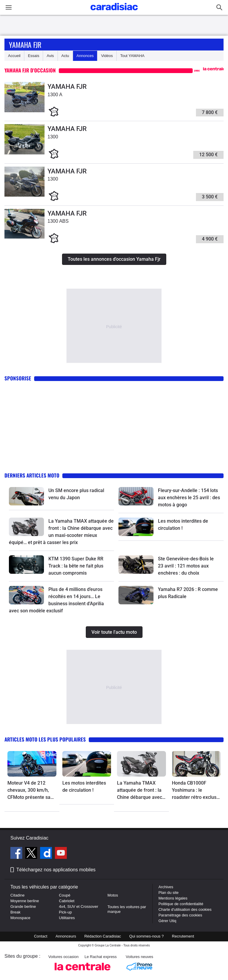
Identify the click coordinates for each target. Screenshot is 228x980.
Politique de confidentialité (181, 904)
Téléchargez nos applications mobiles (56, 870)
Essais (34, 56)
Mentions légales (173, 898)
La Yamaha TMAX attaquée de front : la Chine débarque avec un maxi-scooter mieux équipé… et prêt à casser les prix (141, 791)
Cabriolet (67, 901)
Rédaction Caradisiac (103, 936)
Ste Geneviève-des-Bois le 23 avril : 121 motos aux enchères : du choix (186, 566)
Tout (132, 56)
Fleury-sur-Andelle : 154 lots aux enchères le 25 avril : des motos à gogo (189, 498)
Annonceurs (66, 936)
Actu (65, 56)
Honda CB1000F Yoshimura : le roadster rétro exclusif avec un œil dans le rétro (196, 791)
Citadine (18, 895)
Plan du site (169, 893)
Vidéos (107, 56)
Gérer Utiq (167, 921)
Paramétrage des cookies (180, 915)
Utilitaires (67, 918)
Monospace (20, 918)
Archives (166, 887)
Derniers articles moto (32, 475)
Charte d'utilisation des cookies (185, 909)
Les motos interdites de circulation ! (84, 787)
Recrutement (183, 936)
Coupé (65, 895)
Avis (50, 56)
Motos (113, 895)
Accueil (14, 56)
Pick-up (65, 912)
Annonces (85, 56)
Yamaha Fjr (25, 45)
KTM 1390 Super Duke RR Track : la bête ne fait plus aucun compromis (76, 566)
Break (15, 912)
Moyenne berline (25, 901)
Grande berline (23, 907)
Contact (41, 936)
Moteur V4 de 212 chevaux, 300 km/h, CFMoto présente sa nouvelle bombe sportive (29, 791)
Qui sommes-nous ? (146, 936)
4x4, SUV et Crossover (79, 907)
